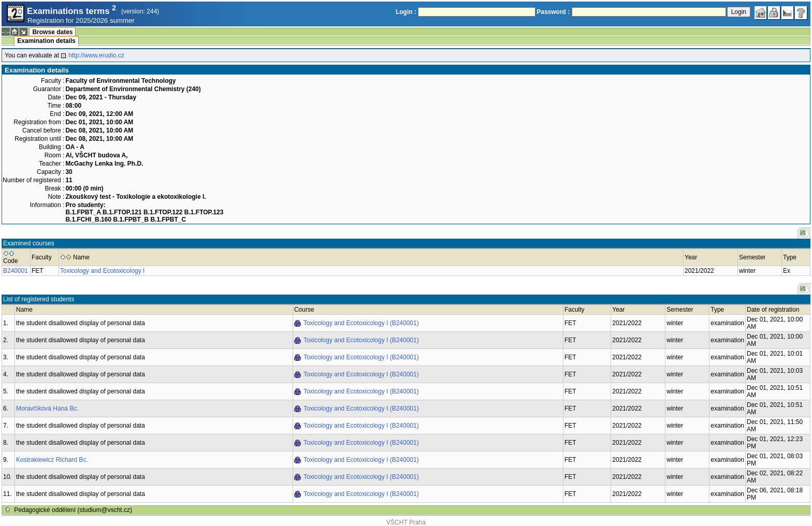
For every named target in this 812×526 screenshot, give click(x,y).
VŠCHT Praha (406, 522)
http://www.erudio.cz (96, 55)
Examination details (46, 41)
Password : (553, 12)
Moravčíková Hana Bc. (47, 408)
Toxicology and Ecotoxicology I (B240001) (361, 323)
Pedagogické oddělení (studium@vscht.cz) (73, 510)
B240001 (16, 271)
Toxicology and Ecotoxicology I (102, 271)
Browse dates (52, 32)
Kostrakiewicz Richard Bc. (52, 460)
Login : (406, 12)
